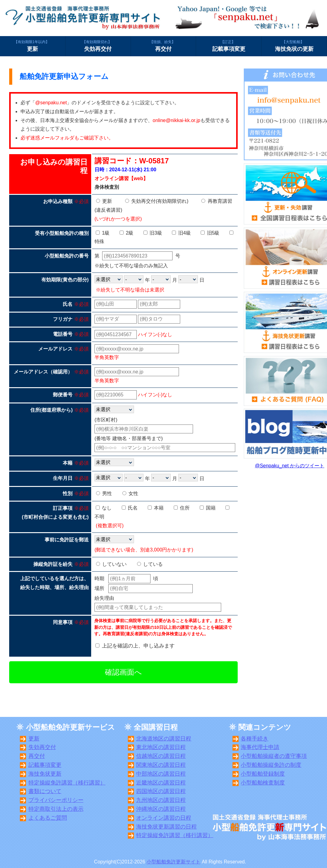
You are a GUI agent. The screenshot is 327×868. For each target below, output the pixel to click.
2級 (126, 233)
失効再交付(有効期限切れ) (157, 201)
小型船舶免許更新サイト (173, 862)
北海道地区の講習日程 (164, 739)
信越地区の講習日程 (161, 756)
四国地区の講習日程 (161, 791)
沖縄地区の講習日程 (161, 809)
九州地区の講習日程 (161, 800)
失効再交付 (98, 46)
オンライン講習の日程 (164, 818)
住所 (182, 508)
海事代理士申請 (260, 747)
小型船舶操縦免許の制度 (271, 765)
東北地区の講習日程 (161, 747)
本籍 (156, 508)
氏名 (130, 508)
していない (111, 564)
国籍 (208, 508)
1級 (103, 233)
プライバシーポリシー (56, 800)
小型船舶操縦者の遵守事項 (274, 756)
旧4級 (181, 233)
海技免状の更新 (294, 46)
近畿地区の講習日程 (161, 783)
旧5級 (210, 233)
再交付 (163, 46)
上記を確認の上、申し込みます (138, 646)
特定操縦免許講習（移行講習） (67, 783)
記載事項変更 (229, 46)
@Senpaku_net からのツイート (290, 466)
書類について (45, 791)
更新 (33, 46)
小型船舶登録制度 (263, 774)
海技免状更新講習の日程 (166, 827)
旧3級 (153, 233)
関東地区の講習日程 (161, 765)
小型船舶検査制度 (263, 783)
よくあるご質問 (48, 818)
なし (104, 508)
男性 (104, 493)
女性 (130, 493)
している (150, 564)
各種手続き (255, 739)
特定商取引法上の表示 (56, 809)
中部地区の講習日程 (161, 774)
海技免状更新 (45, 774)
